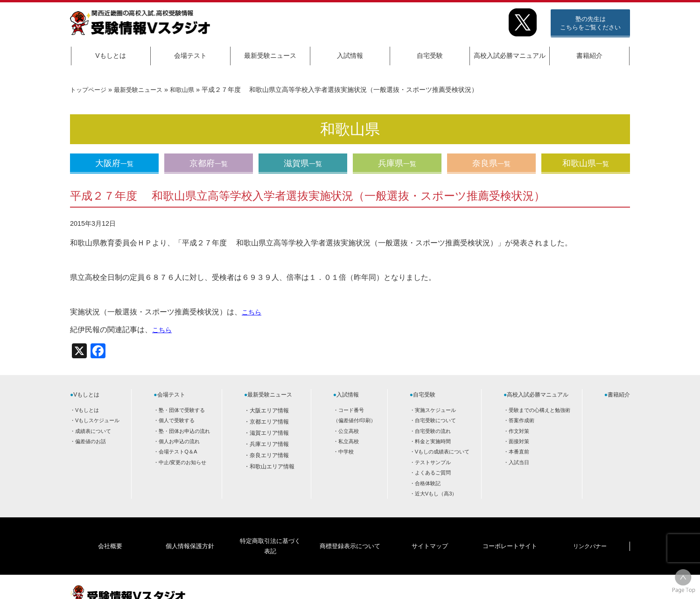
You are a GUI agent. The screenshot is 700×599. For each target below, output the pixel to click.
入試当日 (519, 462)
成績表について (93, 431)
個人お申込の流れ (179, 441)
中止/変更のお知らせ (182, 462)
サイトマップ (430, 531)
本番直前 (519, 452)
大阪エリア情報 (269, 411)
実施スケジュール (435, 410)
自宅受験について (435, 420)
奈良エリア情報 (269, 455)
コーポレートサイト (510, 531)
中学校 (346, 452)
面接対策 (519, 441)
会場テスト (190, 56)
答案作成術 (521, 420)
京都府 (209, 163)
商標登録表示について (350, 531)
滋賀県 (303, 163)
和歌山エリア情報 (272, 467)
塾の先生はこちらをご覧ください (590, 23)
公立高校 (349, 431)
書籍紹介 (589, 56)
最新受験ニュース (270, 56)
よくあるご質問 (433, 473)
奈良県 (491, 163)
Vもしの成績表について (442, 452)
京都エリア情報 (269, 422)
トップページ (90, 90)
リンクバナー (590, 531)
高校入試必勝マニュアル (510, 56)
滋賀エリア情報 (269, 433)
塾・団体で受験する (182, 410)
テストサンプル (433, 462)
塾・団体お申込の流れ (184, 431)
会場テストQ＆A (178, 452)
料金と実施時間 (433, 441)
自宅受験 (430, 56)
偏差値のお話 (91, 441)
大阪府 (114, 163)
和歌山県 (189, 90)
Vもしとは (110, 56)
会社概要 (110, 531)
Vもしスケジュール (97, 420)
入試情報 (350, 56)
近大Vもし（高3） (436, 494)
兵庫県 (397, 163)
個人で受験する (177, 420)
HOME (555, 584)
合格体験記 (428, 483)
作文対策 (519, 431)
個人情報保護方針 (190, 531)
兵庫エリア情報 (269, 444)
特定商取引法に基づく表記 (270, 531)
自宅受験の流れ (433, 431)
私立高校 (349, 441)
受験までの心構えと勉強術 (539, 410)
